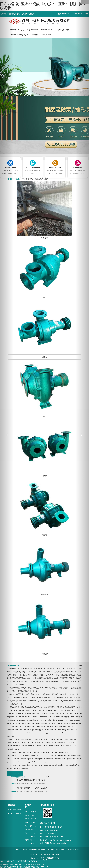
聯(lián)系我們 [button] (46, 35)
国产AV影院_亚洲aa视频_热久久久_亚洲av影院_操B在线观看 (44, 6)
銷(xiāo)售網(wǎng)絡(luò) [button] (19, 35)
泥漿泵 (46, 179)
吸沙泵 (25, 179)
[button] (7, 434)
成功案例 (28, 840)
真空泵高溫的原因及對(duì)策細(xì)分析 (21, 813)
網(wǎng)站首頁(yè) (17, 30)
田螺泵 (35, 179)
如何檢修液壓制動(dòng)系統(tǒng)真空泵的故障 (23, 810)
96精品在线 (35, 867)
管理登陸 (56, 854)
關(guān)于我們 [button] (32, 30)
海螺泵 (41, 179)
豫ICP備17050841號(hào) (57, 850)
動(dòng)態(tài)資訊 (28, 829)
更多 (48, 777)
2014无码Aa (44, 867)
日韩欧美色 (14, 867)
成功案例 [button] (35, 35)
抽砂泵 (30, 179)
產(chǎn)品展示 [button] (47, 30)
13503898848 (15, 773)
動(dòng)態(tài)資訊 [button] (64, 30)
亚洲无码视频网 (24, 867)
